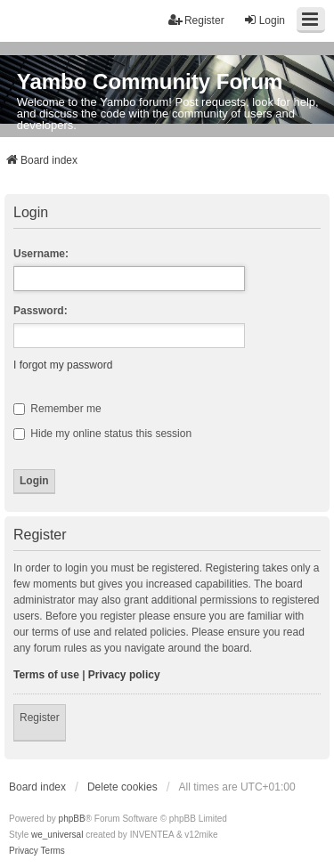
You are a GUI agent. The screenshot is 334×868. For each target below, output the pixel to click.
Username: (41, 254)
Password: (41, 311)
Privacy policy (124, 675)
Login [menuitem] (264, 20)
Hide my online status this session (102, 434)
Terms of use (46, 675)
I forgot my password (63, 365)
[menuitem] (24, 851)
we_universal (57, 835)
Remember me (57, 409)
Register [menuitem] (196, 20)
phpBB (72, 819)
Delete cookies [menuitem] (122, 787)
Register (40, 718)
